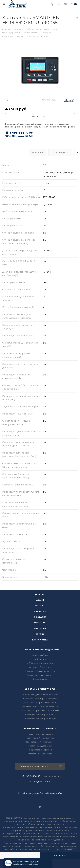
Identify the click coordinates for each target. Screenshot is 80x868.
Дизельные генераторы (40, 689)
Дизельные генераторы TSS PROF (40, 702)
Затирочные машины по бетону (40, 671)
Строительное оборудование (40, 650)
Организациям (60, 153)
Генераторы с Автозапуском (40, 742)
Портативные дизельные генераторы (40, 695)
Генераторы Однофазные (40, 746)
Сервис (40, 634)
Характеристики (15, 153)
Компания (40, 623)
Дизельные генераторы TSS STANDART (40, 706)
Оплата (40, 606)
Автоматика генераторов (40, 754)
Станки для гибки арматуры (40, 667)
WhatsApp (40, 807)
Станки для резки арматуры (40, 675)
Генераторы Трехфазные (40, 750)
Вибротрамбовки (40, 655)
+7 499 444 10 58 (31, 776)
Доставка (40, 617)
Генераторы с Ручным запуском (40, 738)
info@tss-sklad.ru (42, 782)
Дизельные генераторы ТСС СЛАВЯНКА (40, 710)
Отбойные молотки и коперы (40, 663)
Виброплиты (40, 659)
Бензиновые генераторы (40, 728)
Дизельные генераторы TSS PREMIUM (40, 699)
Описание (38, 153)
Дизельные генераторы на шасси (40, 714)
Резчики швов (40, 679)
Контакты (40, 628)
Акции (40, 600)
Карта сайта (40, 640)
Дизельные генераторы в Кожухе (40, 718)
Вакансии (40, 611)
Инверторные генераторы (40, 734)
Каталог (40, 594)
